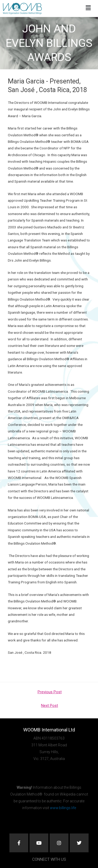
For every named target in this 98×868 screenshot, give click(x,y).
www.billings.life (63, 808)
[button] (88, 8)
